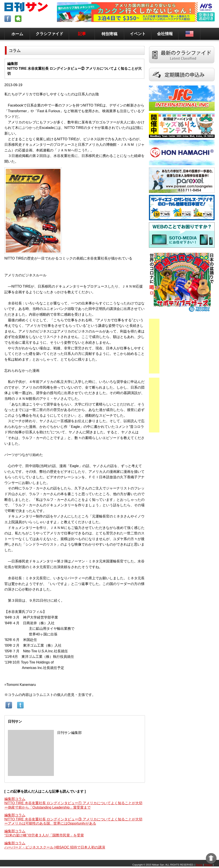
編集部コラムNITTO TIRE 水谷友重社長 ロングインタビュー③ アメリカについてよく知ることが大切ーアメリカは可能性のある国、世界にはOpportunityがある (73, 819)
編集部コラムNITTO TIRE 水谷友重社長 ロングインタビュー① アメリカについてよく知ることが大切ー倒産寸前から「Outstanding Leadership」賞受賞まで (73, 803)
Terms (199, 865)
